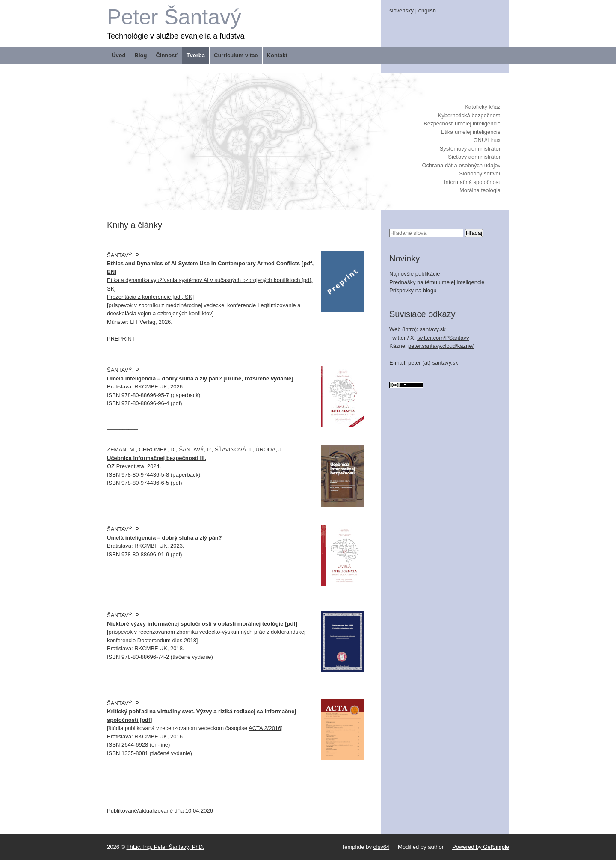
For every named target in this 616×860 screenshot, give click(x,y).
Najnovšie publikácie (415, 274)
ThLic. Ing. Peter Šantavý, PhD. (166, 847)
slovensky (401, 10)
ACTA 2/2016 (265, 728)
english (427, 10)
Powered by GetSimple (481, 847)
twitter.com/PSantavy (443, 338)
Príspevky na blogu (413, 290)
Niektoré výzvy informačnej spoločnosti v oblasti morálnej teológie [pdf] (202, 624)
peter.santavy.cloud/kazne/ (441, 346)
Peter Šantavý (174, 17)
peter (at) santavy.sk (433, 363)
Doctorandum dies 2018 (167, 640)
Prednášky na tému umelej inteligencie (437, 282)
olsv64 (382, 847)
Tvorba (196, 55)
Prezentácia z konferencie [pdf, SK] (150, 297)
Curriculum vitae (236, 55)
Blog (141, 55)
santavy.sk (432, 329)
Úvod (119, 55)
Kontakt (277, 55)
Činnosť (166, 55)
